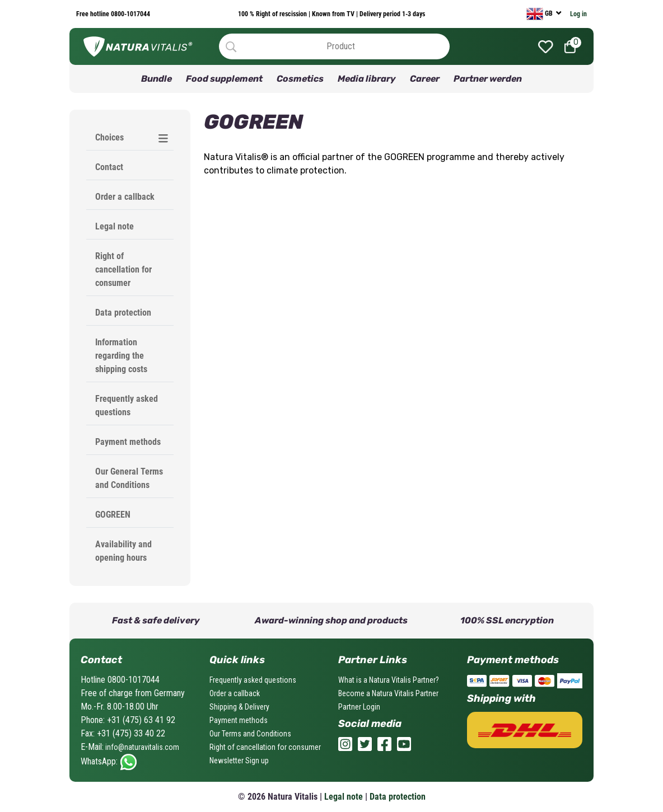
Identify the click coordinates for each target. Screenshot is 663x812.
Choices (109, 137)
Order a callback (125, 197)
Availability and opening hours (123, 551)
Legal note (115, 226)
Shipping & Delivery (239, 707)
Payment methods (128, 442)
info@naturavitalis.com (141, 747)
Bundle (157, 79)
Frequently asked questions (127, 405)
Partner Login (359, 707)
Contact (109, 167)
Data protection (123, 313)
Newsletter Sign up (239, 761)
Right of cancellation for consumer (123, 269)
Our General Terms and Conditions (129, 478)
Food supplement (224, 79)
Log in (578, 14)
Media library (367, 79)
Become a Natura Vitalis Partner (388, 693)
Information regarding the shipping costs (121, 356)
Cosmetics (300, 79)
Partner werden (488, 79)
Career (425, 79)
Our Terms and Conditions (250, 734)
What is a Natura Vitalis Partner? (389, 680)
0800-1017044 (130, 14)
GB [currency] (540, 14)
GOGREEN (113, 515)
